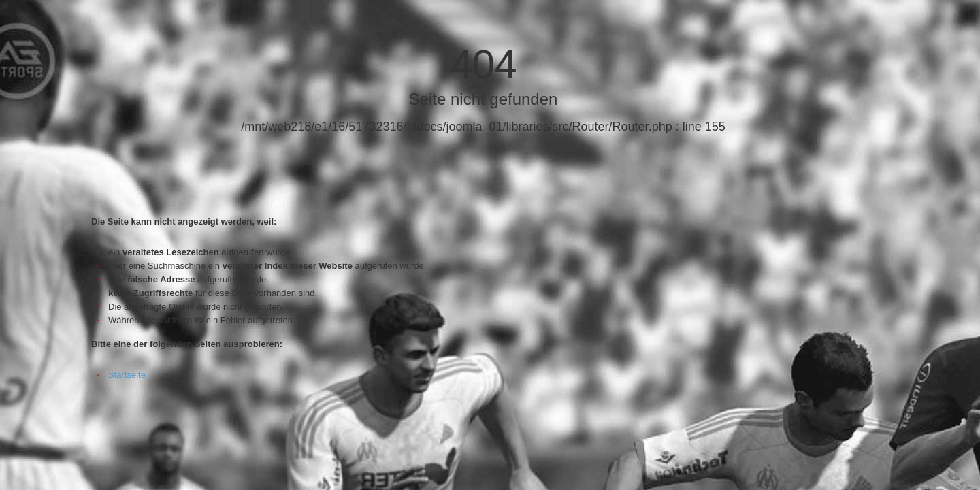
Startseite (127, 375)
